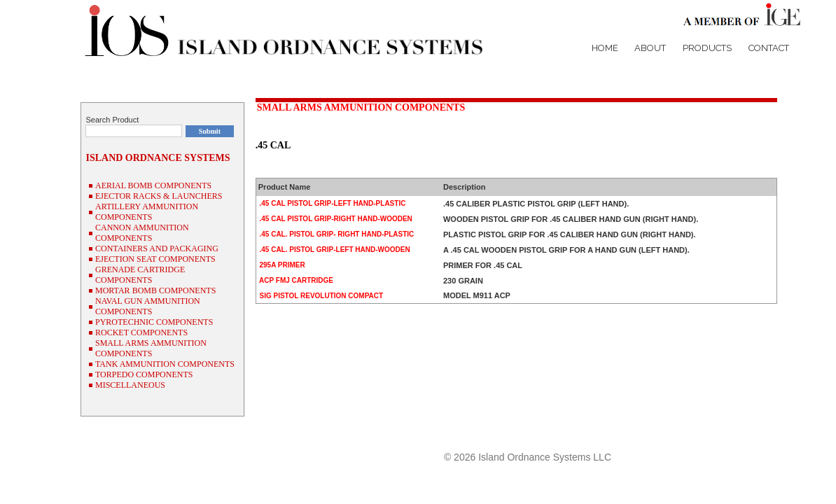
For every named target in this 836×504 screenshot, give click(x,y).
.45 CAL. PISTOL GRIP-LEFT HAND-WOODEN (334, 250)
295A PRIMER (281, 265)
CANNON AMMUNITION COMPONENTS (142, 233)
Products (707, 48)
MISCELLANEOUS (130, 385)
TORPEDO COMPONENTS (144, 374)
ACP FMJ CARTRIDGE (295, 280)
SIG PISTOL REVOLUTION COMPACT (320, 296)
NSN (766, 432)
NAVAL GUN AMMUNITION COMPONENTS (148, 306)
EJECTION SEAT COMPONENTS (155, 259)
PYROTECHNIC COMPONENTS (154, 322)
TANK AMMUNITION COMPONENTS (165, 364)
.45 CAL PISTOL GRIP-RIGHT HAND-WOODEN (335, 219)
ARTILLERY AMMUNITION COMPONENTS (147, 212)
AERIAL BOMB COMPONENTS (153, 185)
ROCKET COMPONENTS (141, 332)
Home (605, 48)
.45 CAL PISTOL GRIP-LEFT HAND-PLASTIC (332, 203)
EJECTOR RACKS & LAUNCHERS (159, 196)
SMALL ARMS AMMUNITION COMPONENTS (361, 107)
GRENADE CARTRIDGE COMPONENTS (140, 275)
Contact (769, 48)
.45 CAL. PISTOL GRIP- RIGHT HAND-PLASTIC (336, 234)
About (650, 48)
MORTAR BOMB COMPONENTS (155, 290)
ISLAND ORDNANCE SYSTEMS (158, 158)
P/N (741, 432)
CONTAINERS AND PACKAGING (157, 248)
